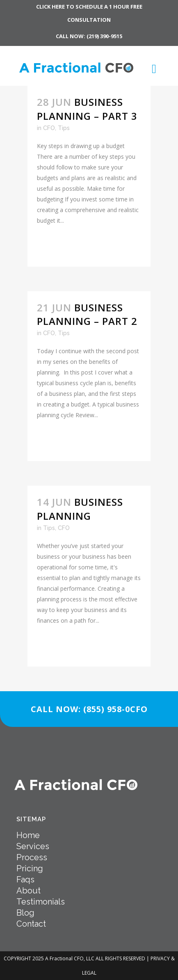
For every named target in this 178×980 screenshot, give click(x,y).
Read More (60, 245)
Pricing (30, 868)
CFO (49, 128)
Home (28, 835)
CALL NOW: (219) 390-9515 (89, 36)
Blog (25, 913)
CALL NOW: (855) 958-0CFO (89, 709)
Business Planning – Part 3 (87, 109)
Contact (31, 924)
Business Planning (80, 509)
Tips (64, 128)
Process (32, 857)
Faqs (25, 879)
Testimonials (41, 902)
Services (33, 846)
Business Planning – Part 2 (87, 314)
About (29, 891)
